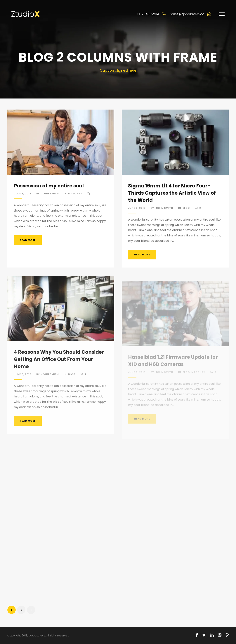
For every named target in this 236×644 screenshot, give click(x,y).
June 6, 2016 (23, 194)
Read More (28, 240)
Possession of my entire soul (49, 186)
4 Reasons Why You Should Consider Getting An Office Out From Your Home (59, 363)
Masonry (75, 194)
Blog (186, 209)
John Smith (50, 194)
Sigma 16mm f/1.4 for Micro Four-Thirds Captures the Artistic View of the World (172, 194)
